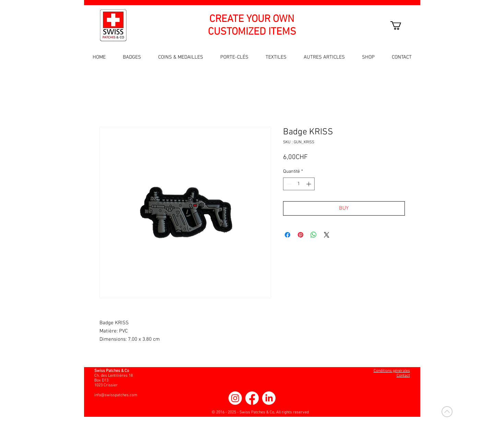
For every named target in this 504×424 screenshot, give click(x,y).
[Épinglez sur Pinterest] (301, 235)
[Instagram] (235, 398)
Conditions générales (392, 371)
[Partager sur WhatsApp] (314, 235)
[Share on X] (327, 235)
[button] (401, 26)
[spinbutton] (299, 184)
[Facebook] (252, 398)
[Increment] (309, 184)
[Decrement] (288, 184)
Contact (403, 376)
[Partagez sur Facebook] (288, 235)
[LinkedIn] (269, 398)
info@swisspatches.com (116, 395)
